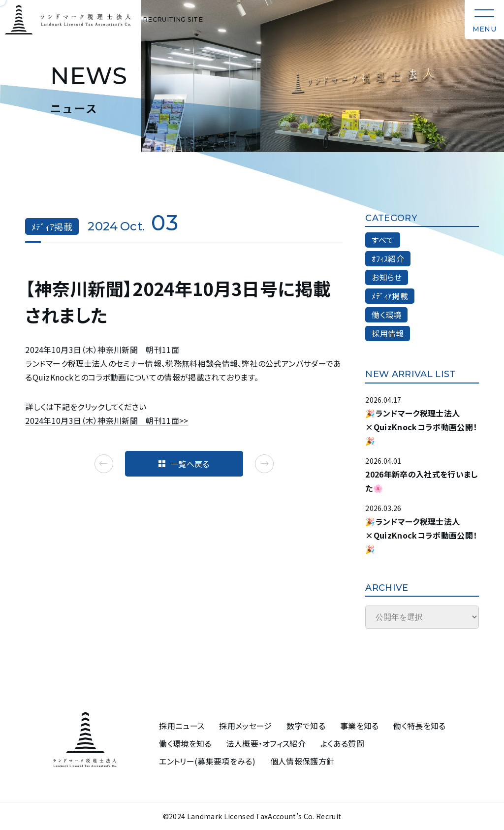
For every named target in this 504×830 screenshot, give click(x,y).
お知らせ (387, 277)
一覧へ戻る (184, 464)
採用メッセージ (245, 726)
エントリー (207, 761)
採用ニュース (182, 726)
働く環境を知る (185, 744)
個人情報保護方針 (302, 761)
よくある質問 (342, 744)
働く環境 (386, 315)
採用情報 (388, 333)
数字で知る (306, 726)
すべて (383, 240)
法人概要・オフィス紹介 (266, 744)
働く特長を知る (419, 726)
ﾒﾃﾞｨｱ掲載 (390, 296)
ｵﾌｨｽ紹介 (388, 258)
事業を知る (360, 726)
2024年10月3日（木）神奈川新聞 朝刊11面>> (107, 420)
